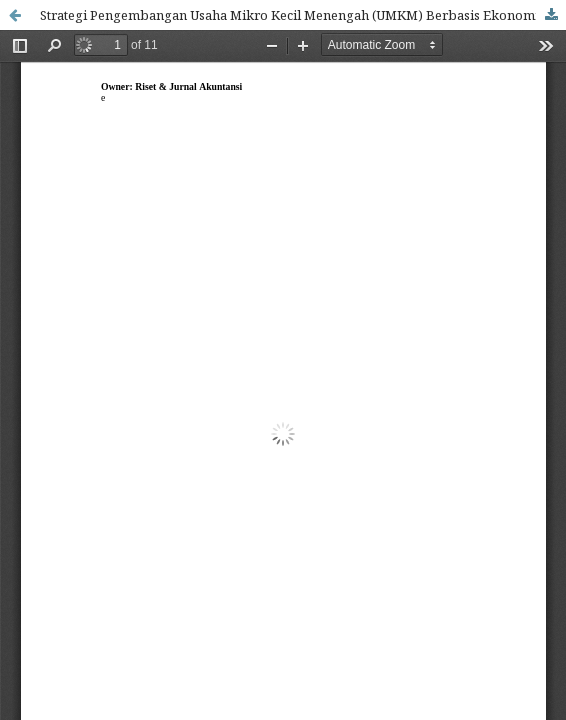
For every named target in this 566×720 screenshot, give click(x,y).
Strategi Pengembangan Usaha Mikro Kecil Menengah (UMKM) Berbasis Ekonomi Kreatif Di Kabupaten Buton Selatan (303, 15)
